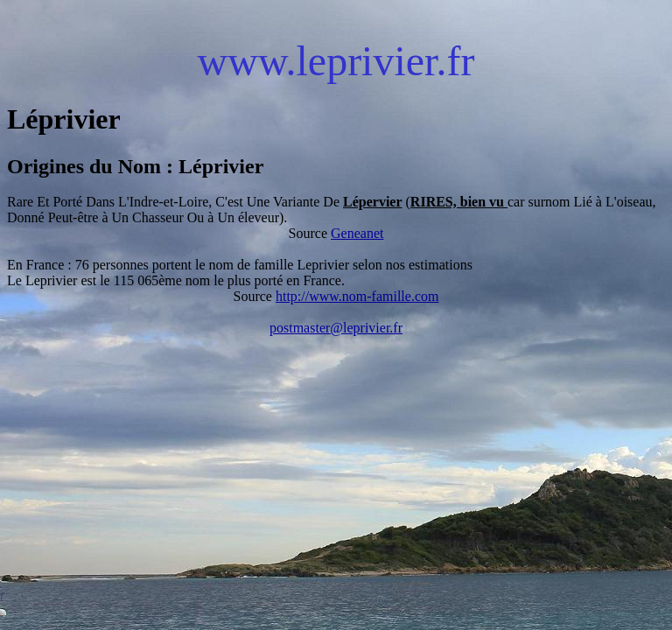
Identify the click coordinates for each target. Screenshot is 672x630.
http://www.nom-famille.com (357, 296)
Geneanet (357, 233)
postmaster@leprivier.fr (336, 328)
